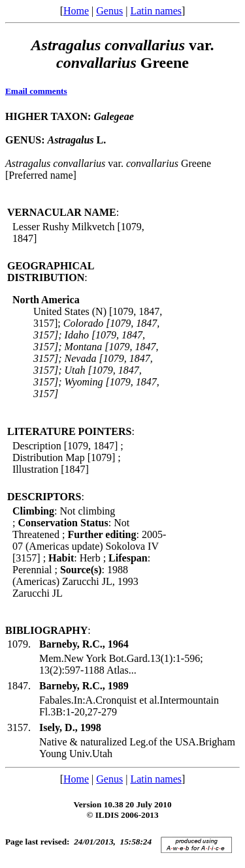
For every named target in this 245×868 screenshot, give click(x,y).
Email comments (36, 91)
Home (76, 11)
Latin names (156, 11)
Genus (109, 11)
